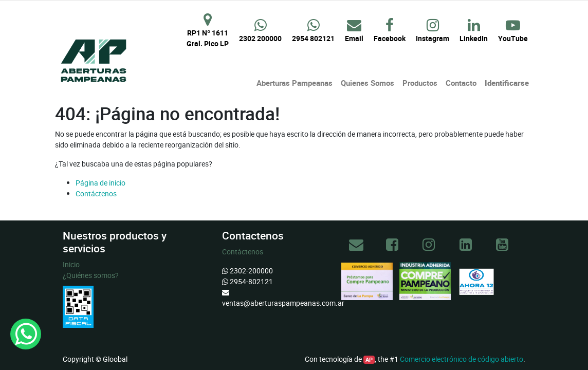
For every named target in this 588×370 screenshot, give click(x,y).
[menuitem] (295, 83)
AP (369, 360)
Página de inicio (100, 183)
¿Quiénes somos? (91, 275)
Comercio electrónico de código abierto (462, 359)
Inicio (71, 264)
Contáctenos (96, 193)
